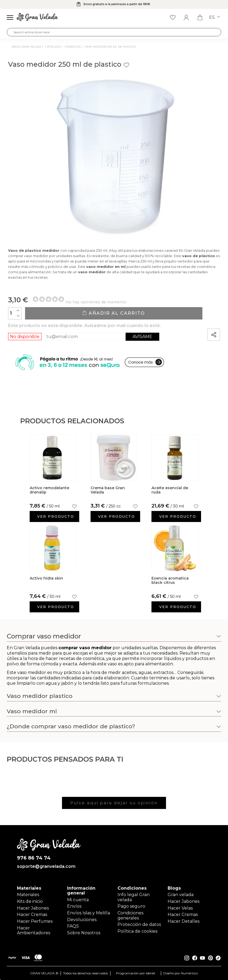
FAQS (73, 926)
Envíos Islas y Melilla (89, 913)
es (215, 17)
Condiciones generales (130, 915)
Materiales (28, 895)
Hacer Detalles (184, 921)
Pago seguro (131, 906)
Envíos (74, 906)
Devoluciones (82, 920)
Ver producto (56, 516)
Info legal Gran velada (134, 897)
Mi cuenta (78, 900)
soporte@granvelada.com (46, 867)
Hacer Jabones (33, 908)
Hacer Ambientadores (34, 930)
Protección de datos (139, 924)
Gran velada (181, 895)
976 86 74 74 (34, 858)
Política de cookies (137, 931)
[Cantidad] (15, 313)
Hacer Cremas (32, 915)
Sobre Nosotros (84, 933)
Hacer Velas (180, 908)
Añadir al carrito (114, 313)
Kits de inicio (30, 901)
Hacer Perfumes (35, 921)
